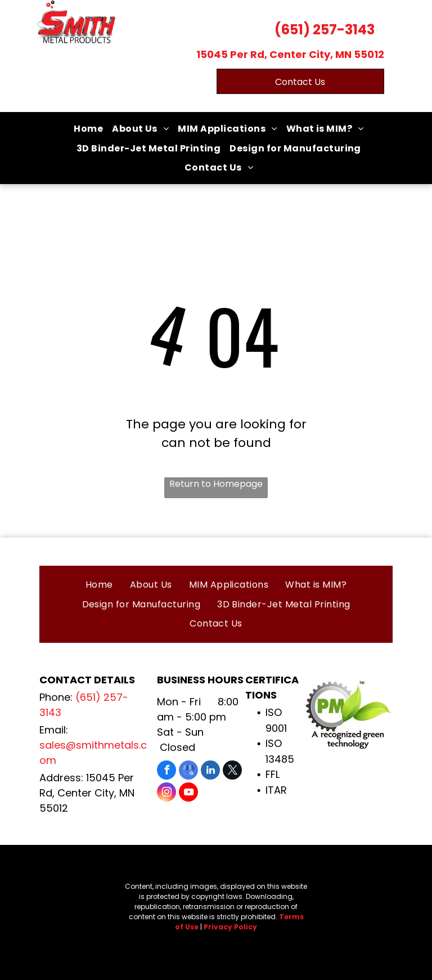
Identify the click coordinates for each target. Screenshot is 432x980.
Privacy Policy (230, 927)
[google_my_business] (188, 771)
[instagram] (166, 793)
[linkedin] (210, 771)
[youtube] (188, 793)
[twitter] (232, 771)
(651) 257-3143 (325, 30)
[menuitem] (88, 129)
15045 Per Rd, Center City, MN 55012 (290, 54)
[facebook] (166, 771)
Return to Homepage (216, 484)
